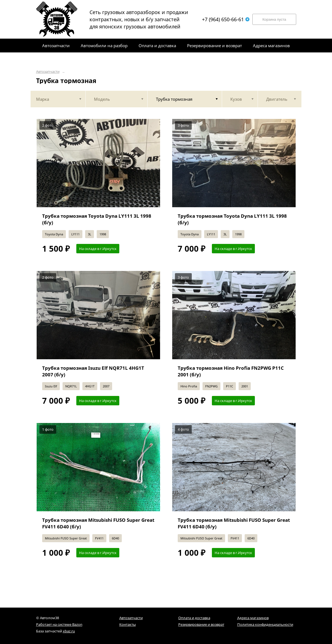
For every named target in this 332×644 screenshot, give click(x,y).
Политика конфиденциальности (265, 624)
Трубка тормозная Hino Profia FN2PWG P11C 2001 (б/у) (231, 371)
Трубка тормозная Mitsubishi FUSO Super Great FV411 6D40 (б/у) (98, 523)
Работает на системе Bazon (59, 624)
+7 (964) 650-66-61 (226, 19)
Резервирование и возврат (201, 624)
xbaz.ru (69, 631)
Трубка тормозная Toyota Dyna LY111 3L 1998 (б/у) (97, 219)
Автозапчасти (48, 72)
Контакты (128, 624)
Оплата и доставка (194, 618)
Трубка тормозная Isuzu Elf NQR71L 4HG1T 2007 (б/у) (93, 371)
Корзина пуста (274, 19)
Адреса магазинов (253, 618)
